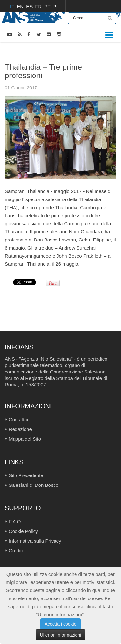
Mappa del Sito (25, 439)
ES (30, 7)
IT (13, 7)
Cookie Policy (23, 531)
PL (56, 7)
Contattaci (20, 419)
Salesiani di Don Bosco (34, 485)
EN (21, 7)
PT (48, 7)
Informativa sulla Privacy (35, 541)
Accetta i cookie (60, 624)
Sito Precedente (26, 475)
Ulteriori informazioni (61, 635)
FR (39, 7)
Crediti (16, 551)
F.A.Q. (15, 521)
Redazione (20, 429)
